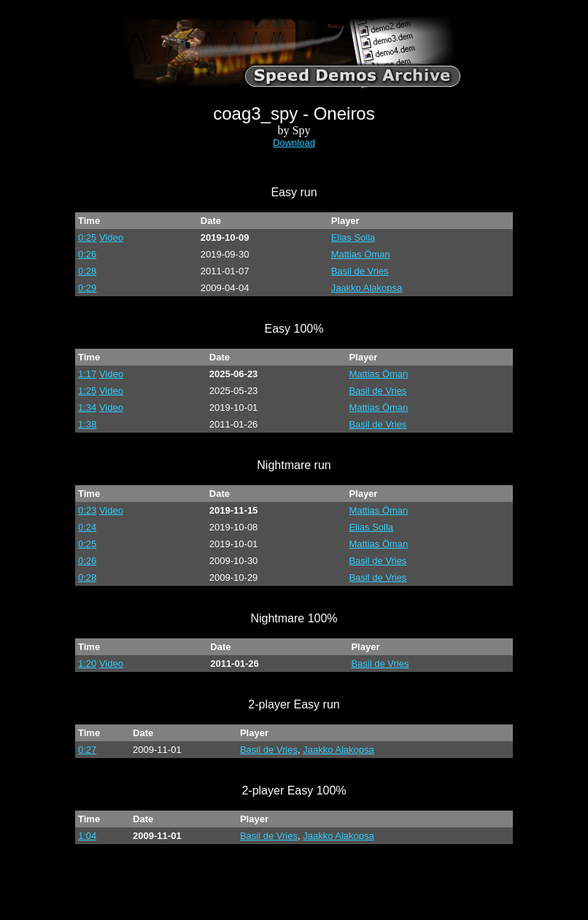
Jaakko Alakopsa (367, 288)
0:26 (87, 254)
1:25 (87, 391)
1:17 (87, 374)
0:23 (87, 510)
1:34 (87, 407)
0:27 (87, 750)
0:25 (87, 237)
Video (111, 237)
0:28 (87, 271)
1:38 (87, 424)
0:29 (87, 288)
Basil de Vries (360, 271)
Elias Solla (353, 237)
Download (294, 143)
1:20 (87, 664)
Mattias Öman (361, 254)
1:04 (87, 836)
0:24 (87, 527)
